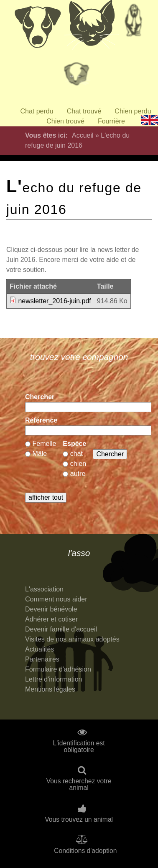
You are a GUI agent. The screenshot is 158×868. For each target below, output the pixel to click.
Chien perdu (133, 111)
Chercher (40, 397)
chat (76, 454)
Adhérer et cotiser (51, 619)
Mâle (39, 454)
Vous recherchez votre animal (79, 784)
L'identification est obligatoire (79, 746)
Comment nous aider (56, 599)
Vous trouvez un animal (79, 820)
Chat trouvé (84, 111)
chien (78, 464)
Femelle (44, 444)
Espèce (74, 444)
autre (78, 474)
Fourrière (111, 121)
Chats (92, 27)
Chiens (37, 27)
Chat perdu (37, 111)
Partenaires (42, 659)
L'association (44, 589)
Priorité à (79, 77)
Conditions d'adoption (85, 851)
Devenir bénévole (51, 609)
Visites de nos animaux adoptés (72, 639)
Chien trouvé (65, 121)
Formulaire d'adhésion (58, 669)
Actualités (39, 649)
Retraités (133, 23)
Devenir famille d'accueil (61, 629)
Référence (41, 420)
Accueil (83, 135)
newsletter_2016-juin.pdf (54, 301)
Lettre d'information (54, 679)
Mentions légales (50, 689)
